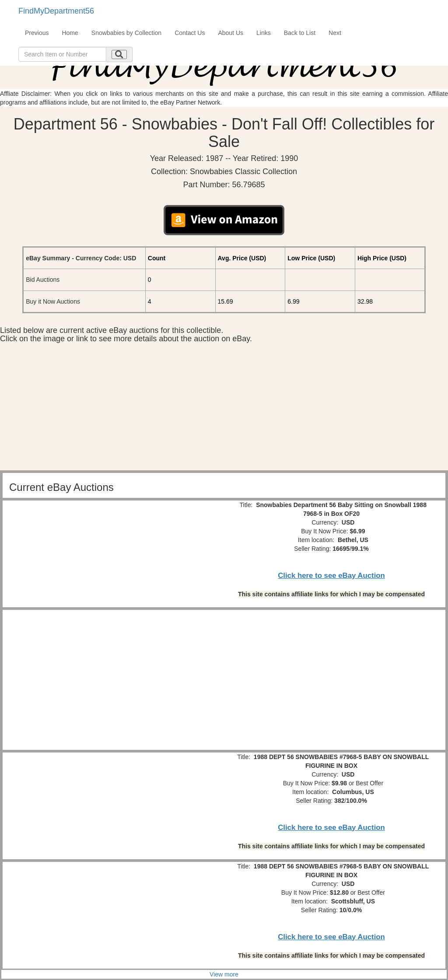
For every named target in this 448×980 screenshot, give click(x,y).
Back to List (300, 33)
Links (264, 33)
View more (224, 974)
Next (335, 33)
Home (70, 33)
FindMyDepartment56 (56, 11)
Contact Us (190, 33)
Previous (37, 33)
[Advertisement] (224, 409)
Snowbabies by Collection (126, 33)
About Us (231, 33)
